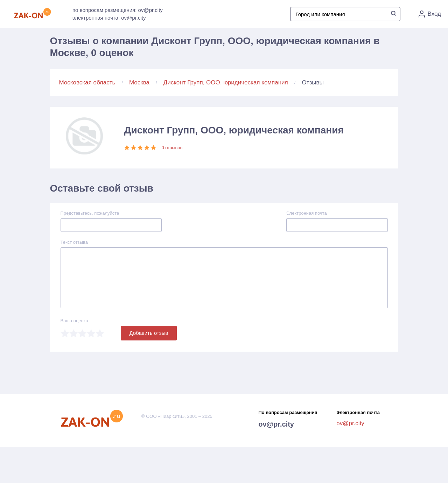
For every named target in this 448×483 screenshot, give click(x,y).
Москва (139, 82)
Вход (430, 14)
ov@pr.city (276, 424)
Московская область (87, 82)
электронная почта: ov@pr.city (109, 18)
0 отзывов (172, 148)
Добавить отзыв (149, 333)
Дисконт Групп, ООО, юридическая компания (226, 82)
